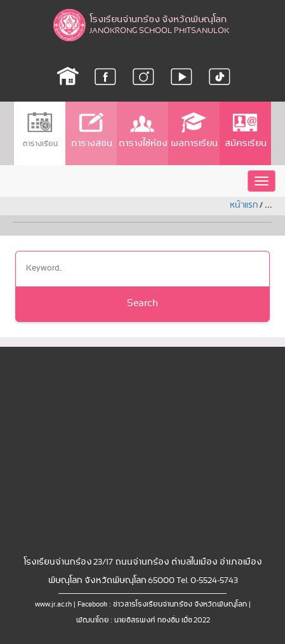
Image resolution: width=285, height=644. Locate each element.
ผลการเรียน (194, 131)
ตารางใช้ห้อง (142, 131)
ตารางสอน (91, 131)
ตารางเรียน (40, 130)
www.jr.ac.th (53, 605)
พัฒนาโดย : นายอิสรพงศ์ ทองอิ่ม (127, 621)
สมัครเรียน (245, 131)
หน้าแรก (244, 205)
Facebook (92, 605)
